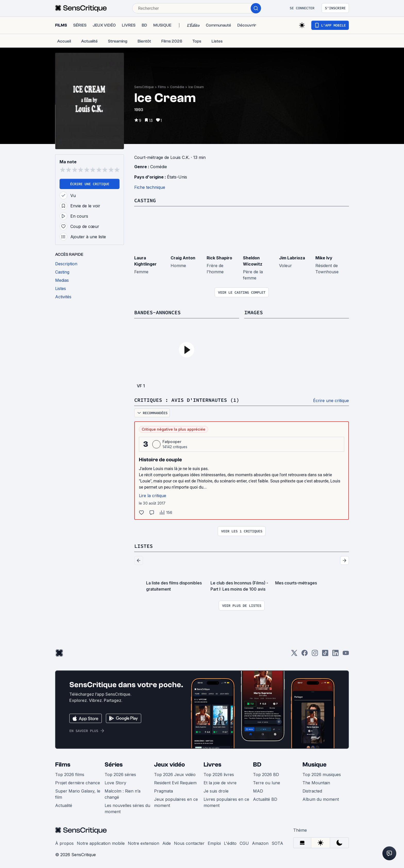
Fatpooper (172, 442)
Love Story (115, 783)
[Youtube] (346, 655)
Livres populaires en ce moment (226, 802)
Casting (145, 200)
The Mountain (316, 783)
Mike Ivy (324, 258)
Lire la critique (153, 496)
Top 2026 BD (266, 775)
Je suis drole (216, 791)
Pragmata (163, 791)
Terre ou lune (267, 783)
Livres (212, 765)
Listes (144, 546)
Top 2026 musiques (322, 775)
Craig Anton (183, 258)
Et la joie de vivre (220, 783)
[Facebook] (305, 655)
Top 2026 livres (219, 775)
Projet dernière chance (78, 783)
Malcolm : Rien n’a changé (123, 794)
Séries (114, 765)
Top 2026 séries (120, 775)
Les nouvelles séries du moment (127, 809)
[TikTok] (325, 655)
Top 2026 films (70, 775)
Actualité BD (265, 799)
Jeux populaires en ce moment (176, 802)
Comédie (177, 87)
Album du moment (321, 799)
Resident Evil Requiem (175, 783)
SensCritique (144, 87)
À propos (64, 843)
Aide (167, 843)
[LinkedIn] (335, 655)
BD (257, 765)
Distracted (312, 791)
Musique (314, 765)
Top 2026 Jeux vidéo (175, 775)
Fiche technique (150, 187)
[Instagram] (315, 655)
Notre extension (144, 843)
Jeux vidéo (170, 765)
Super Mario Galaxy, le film (78, 794)
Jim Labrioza (292, 258)
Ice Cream (196, 87)
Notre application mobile (101, 843)
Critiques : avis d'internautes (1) (187, 400)
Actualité (64, 805)
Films (162, 87)
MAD (258, 791)
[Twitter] (294, 655)
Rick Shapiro (219, 258)
